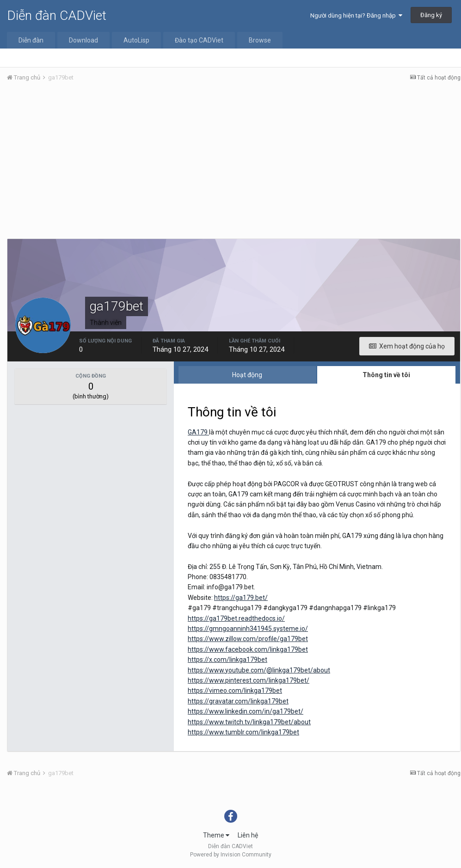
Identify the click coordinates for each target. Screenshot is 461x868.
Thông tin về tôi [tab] (386, 375)
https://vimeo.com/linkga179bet (235, 691)
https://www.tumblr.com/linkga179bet (243, 732)
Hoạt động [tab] (247, 375)
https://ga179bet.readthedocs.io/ (236, 618)
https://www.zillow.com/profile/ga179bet (248, 639)
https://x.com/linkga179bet (227, 660)
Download (83, 40)
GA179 (198, 432)
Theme (216, 835)
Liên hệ (248, 835)
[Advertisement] (234, 159)
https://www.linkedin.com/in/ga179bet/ (246, 711)
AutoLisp (136, 40)
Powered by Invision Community (231, 855)
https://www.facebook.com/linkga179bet (248, 649)
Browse (260, 40)
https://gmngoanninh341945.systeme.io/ (248, 629)
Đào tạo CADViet (199, 40)
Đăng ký (431, 15)
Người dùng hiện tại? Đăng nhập (356, 15)
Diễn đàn (31, 40)
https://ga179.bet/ (241, 598)
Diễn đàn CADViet (57, 15)
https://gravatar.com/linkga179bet (238, 701)
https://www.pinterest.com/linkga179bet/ (249, 680)
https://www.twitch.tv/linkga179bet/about (249, 722)
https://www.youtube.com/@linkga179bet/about (259, 670)
